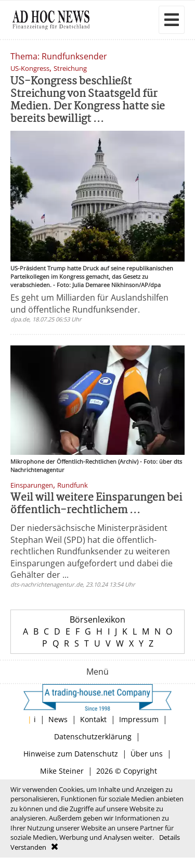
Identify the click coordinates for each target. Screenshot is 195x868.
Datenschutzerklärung (93, 736)
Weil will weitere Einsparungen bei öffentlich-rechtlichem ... (96, 504)
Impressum (139, 719)
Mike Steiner (62, 771)
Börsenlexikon (97, 619)
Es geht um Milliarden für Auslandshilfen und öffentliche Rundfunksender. (89, 303)
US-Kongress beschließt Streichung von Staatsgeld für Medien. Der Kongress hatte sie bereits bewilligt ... (88, 100)
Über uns (147, 754)
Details (170, 837)
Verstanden (28, 847)
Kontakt (93, 719)
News (58, 719)
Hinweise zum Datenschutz (71, 754)
